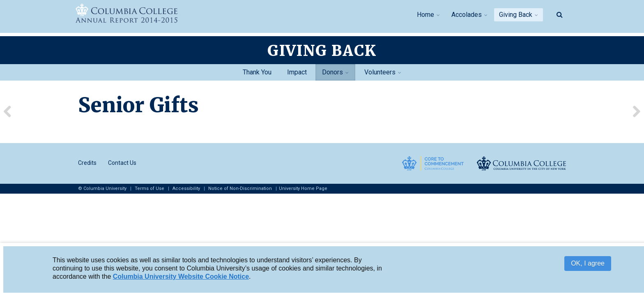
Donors (332, 72)
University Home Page (303, 188)
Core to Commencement (433, 163)
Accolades (467, 15)
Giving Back (516, 15)
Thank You (257, 72)
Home (425, 15)
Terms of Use (149, 188)
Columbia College (521, 163)
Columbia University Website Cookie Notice (181, 277)
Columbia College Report (141, 14)
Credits (87, 163)
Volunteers (380, 72)
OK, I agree (588, 264)
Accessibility (186, 188)
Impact (297, 72)
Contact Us (122, 163)
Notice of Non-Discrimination (240, 188)
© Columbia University (102, 188)
